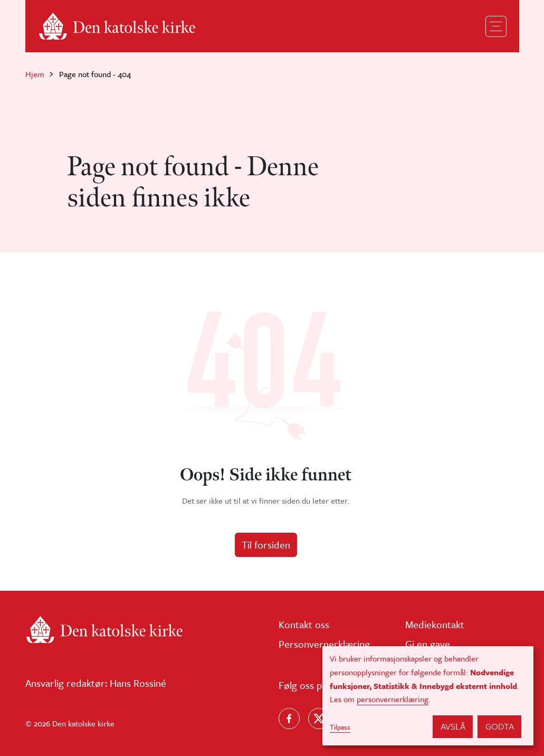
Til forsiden (266, 545)
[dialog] (428, 696)
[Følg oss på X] (319, 719)
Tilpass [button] (340, 727)
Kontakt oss (304, 624)
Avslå (453, 726)
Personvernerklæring (324, 644)
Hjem (35, 74)
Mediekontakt (435, 624)
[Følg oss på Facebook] (289, 719)
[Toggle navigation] (496, 26)
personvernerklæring (393, 699)
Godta (500, 726)
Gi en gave (428, 644)
